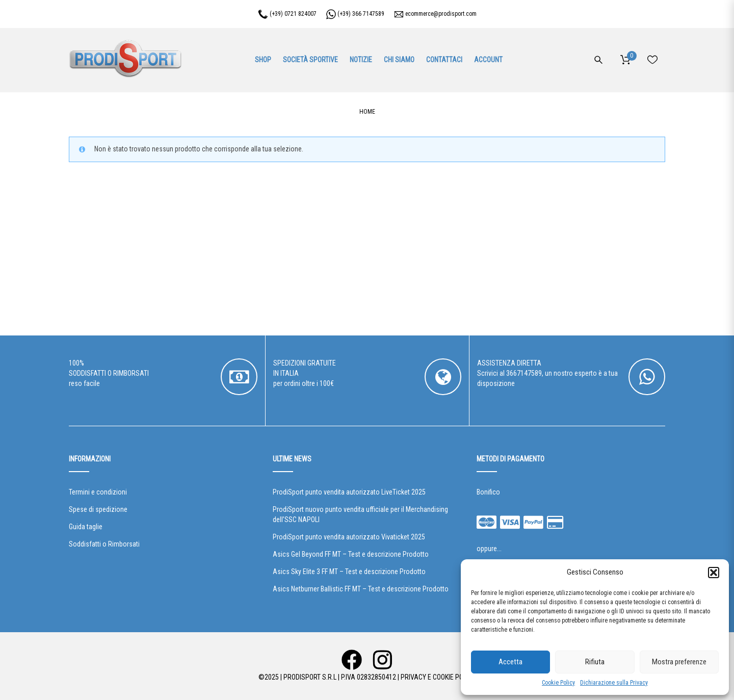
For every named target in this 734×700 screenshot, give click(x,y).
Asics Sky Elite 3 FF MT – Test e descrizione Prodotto (349, 572)
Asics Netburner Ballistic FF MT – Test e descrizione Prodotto (361, 589)
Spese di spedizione (98, 509)
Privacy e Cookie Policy (438, 677)
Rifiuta (595, 662)
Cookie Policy (558, 683)
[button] (714, 573)
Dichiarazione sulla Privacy (614, 683)
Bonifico (488, 492)
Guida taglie (86, 527)
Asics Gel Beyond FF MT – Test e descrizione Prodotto (351, 554)
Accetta (510, 662)
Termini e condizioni (98, 492)
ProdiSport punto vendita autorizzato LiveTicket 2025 (349, 492)
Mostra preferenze (679, 662)
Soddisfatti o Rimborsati (104, 544)
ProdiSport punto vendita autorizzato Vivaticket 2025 (349, 537)
